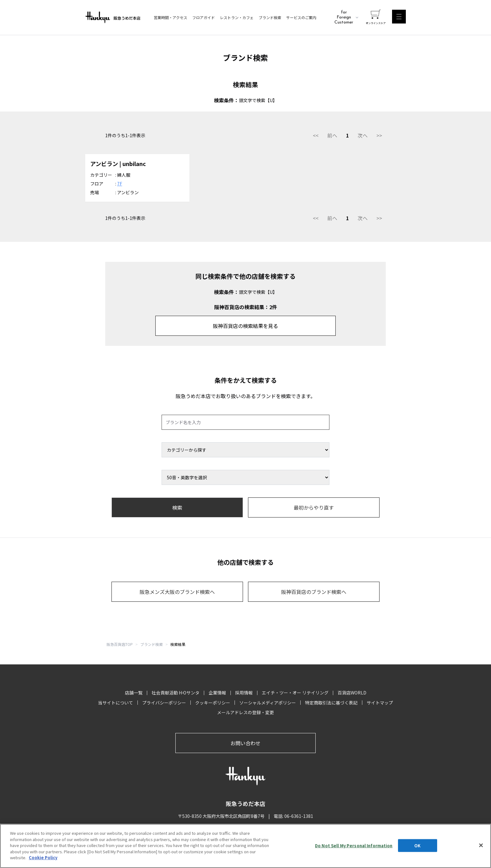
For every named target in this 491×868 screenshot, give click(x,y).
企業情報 (217, 693)
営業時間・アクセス (171, 18)
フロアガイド (204, 18)
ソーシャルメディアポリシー (268, 703)
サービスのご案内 (301, 18)
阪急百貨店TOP (120, 644)
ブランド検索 (270, 18)
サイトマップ (380, 703)
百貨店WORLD (352, 693)
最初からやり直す (314, 507)
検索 (177, 507)
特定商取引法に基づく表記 (331, 703)
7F (120, 184)
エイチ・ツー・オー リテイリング (295, 693)
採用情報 (244, 693)
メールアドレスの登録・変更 (246, 712)
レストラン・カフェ (237, 18)
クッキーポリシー (213, 703)
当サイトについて (116, 703)
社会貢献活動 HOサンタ (176, 693)
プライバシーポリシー (164, 703)
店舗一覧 (134, 693)
